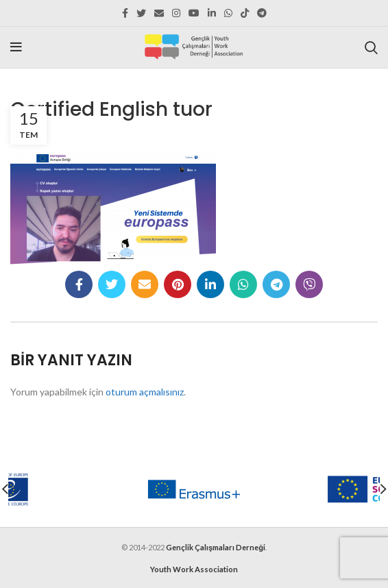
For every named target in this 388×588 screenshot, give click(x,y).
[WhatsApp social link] (228, 13)
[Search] (371, 47)
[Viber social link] (309, 284)
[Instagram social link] (176, 13)
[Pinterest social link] (178, 284)
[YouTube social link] (194, 13)
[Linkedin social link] (212, 13)
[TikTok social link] (245, 13)
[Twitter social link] (141, 13)
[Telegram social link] (262, 13)
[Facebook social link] (125, 13)
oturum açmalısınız (145, 392)
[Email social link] (159, 13)
